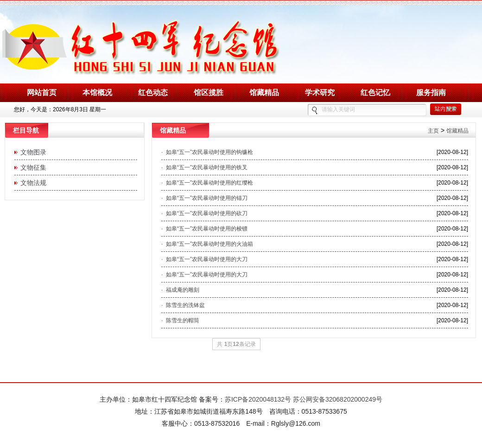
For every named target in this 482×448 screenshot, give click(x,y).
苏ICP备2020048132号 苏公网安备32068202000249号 (304, 399)
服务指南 (431, 93)
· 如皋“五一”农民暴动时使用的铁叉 (204, 167)
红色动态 (153, 93)
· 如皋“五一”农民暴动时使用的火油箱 (207, 244)
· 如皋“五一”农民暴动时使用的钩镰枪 (207, 152)
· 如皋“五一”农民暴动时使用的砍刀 (204, 213)
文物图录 (32, 152)
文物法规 (32, 183)
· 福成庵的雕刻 (180, 290)
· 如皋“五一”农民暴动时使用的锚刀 (204, 198)
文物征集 (32, 167)
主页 (433, 131)
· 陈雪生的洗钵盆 (183, 305)
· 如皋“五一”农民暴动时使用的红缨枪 (207, 183)
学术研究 (320, 93)
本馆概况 (97, 93)
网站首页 (42, 93)
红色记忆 (375, 93)
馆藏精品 (264, 93)
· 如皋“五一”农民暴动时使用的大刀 (204, 259)
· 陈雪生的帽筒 (180, 320)
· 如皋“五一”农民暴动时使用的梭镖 (204, 229)
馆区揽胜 (209, 93)
